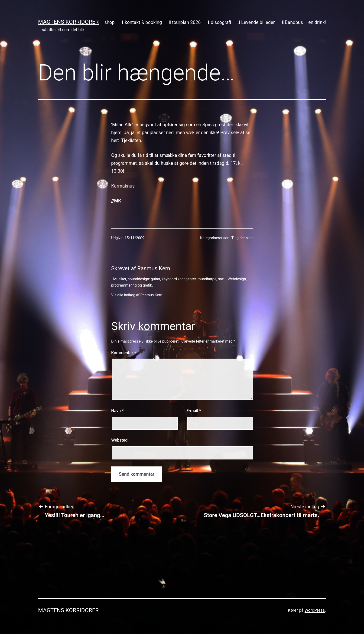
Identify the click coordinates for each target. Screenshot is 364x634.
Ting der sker (242, 238)
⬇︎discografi (219, 22)
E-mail (194, 411)
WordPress (315, 610)
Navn (117, 411)
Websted (119, 440)
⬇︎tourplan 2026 (184, 22)
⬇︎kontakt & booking (141, 22)
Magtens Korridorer (68, 22)
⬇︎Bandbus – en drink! (303, 22)
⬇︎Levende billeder (256, 22)
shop (110, 22)
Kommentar (124, 353)
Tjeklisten (131, 140)
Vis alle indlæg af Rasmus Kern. (137, 295)
